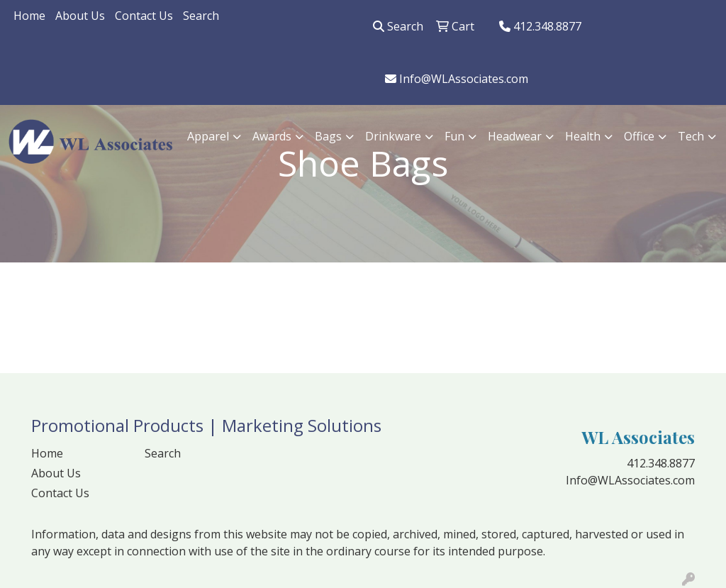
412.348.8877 (540, 26)
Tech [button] (691, 136)
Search (201, 16)
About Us (80, 16)
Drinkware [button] (393, 136)
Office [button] (639, 136)
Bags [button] (328, 136)
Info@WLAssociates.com (457, 79)
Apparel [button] (208, 136)
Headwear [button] (515, 136)
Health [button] (583, 136)
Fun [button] (454, 136)
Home (29, 16)
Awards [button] (272, 136)
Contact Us (144, 16)
